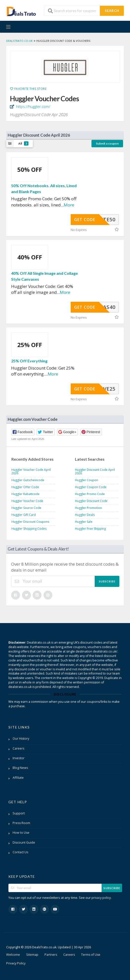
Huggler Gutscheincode (28, 480)
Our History (21, 739)
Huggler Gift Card (24, 515)
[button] (23, 432)
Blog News (20, 768)
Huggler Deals (85, 515)
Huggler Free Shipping (90, 529)
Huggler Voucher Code (27, 501)
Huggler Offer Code (25, 487)
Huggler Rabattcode (25, 494)
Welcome (13, 955)
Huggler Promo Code (90, 494)
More (69, 205)
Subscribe (107, 581)
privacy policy (101, 898)
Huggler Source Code (26, 508)
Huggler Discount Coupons (30, 522)
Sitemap (32, 955)
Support (19, 813)
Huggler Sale (84, 522)
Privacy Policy (16, 963)
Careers (18, 748)
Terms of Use (91, 955)
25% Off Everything (29, 361)
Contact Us (20, 852)
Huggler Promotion (88, 508)
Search (112, 11)
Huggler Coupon (87, 480)
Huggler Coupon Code (91, 487)
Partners (51, 955)
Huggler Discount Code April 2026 (95, 471)
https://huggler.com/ (33, 106)
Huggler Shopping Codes (29, 529)
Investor (19, 758)
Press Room (21, 823)
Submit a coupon (107, 143)
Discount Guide (24, 842)
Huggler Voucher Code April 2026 (31, 471)
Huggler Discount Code (91, 501)
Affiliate (18, 778)
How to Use (21, 833)
